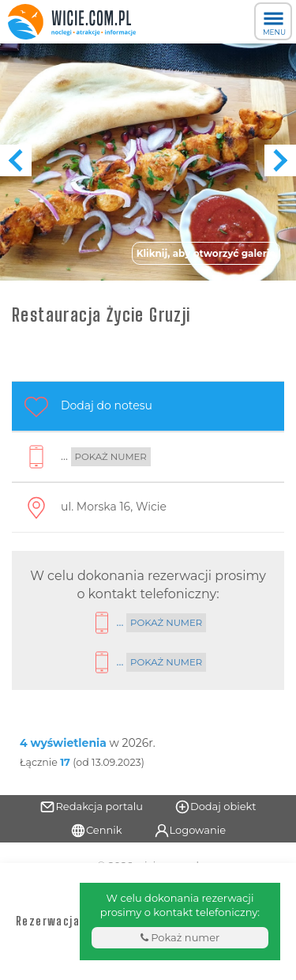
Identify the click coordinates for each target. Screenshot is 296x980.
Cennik (96, 831)
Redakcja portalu (91, 807)
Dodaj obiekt (215, 807)
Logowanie (190, 831)
